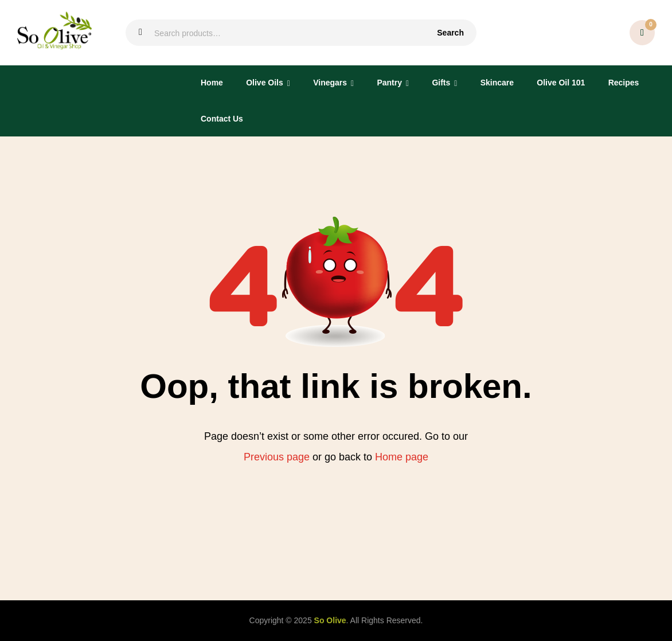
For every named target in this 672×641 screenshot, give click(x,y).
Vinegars (330, 83)
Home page (402, 457)
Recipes (624, 83)
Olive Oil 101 (561, 83)
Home (212, 83)
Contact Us (222, 119)
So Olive (330, 620)
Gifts (441, 83)
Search (450, 33)
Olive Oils (265, 83)
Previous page (277, 457)
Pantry (389, 83)
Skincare (497, 83)
